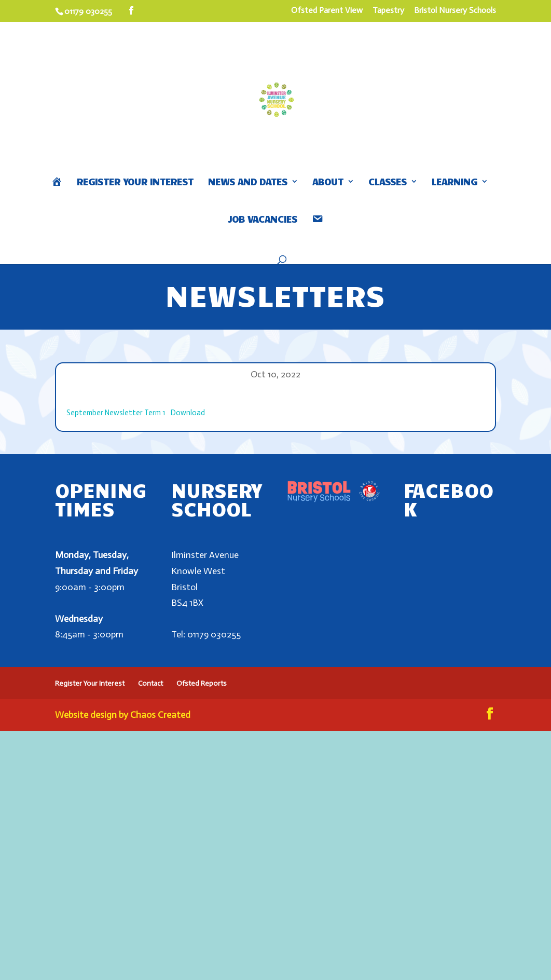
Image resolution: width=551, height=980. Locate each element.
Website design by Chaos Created (123, 715)
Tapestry (388, 11)
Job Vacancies (263, 220)
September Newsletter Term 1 (116, 413)
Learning (454, 182)
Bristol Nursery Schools (455, 11)
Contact (150, 683)
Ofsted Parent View (327, 11)
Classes (388, 182)
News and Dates (248, 182)
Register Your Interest (135, 182)
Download (188, 413)
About (328, 182)
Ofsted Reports (202, 683)
